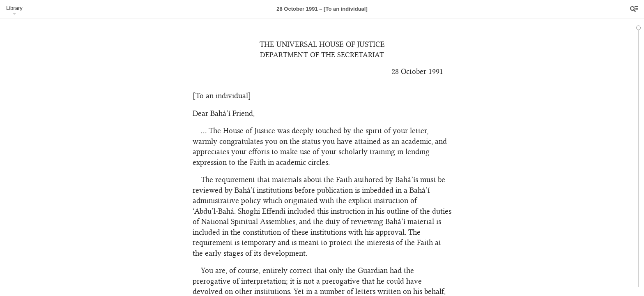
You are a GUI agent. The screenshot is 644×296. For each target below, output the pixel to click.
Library (14, 8)
